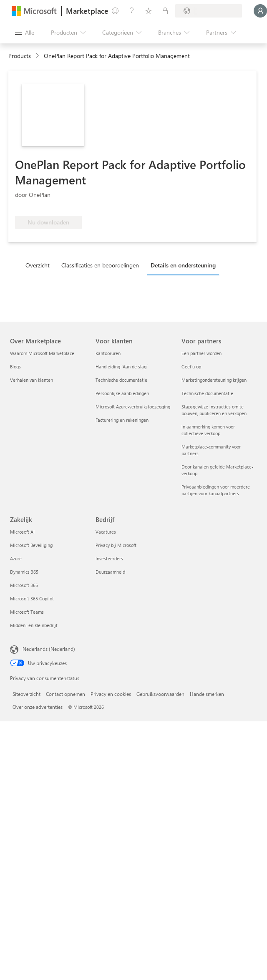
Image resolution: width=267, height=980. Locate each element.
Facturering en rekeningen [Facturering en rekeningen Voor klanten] (122, 420)
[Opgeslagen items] (149, 11)
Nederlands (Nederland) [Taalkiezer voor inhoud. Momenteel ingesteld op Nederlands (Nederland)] (49, 649)
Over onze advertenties (38, 707)
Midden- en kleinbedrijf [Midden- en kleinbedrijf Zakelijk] (34, 625)
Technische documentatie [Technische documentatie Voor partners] (207, 393)
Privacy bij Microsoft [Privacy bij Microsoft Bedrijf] (116, 545)
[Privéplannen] (165, 11)
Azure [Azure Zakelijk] (16, 558)
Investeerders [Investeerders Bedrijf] (109, 558)
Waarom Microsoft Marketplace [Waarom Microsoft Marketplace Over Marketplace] (42, 353)
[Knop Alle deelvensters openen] (25, 33)
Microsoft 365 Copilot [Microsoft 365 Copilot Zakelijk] (32, 598)
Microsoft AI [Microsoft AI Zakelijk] (22, 532)
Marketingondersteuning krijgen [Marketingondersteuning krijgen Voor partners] (214, 380)
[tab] (40, 265)
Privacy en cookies (111, 694)
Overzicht (38, 265)
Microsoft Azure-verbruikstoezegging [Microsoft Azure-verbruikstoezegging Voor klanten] (133, 407)
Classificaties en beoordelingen (100, 265)
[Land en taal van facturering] (209, 11)
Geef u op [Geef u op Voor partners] (191, 367)
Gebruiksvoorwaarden (160, 694)
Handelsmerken (207, 694)
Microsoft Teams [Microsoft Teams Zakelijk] (27, 612)
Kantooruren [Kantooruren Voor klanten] (108, 353)
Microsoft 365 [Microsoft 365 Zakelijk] (24, 585)
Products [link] (20, 56)
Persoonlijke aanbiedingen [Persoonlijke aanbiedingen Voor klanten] (122, 393)
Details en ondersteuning (183, 265)
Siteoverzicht (26, 694)
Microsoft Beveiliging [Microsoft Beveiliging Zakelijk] (31, 545)
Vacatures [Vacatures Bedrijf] (106, 532)
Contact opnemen (65, 694)
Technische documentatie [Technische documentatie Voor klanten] (121, 380)
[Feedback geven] (115, 11)
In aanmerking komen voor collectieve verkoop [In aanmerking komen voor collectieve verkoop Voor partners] (208, 430)
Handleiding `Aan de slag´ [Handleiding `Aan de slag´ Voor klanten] (122, 367)
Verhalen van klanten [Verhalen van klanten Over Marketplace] (31, 380)
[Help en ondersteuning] (132, 11)
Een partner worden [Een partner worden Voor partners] (202, 353)
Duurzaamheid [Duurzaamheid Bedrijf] (110, 572)
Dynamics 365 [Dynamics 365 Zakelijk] (24, 572)
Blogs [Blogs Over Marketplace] (15, 367)
